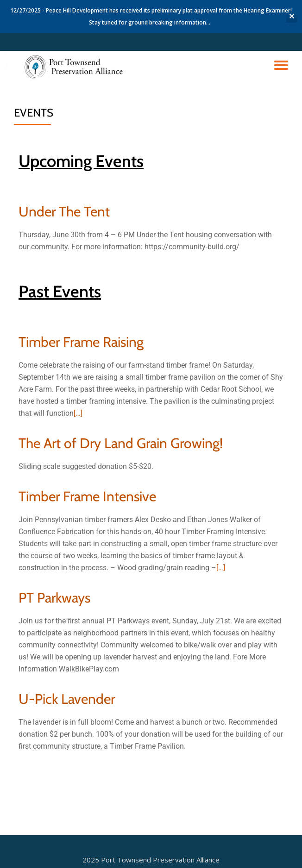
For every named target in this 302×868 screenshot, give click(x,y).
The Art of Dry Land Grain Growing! (121, 443)
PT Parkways (54, 598)
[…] (78, 413)
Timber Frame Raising (81, 342)
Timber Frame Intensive (87, 496)
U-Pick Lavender (67, 699)
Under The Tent (64, 212)
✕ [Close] (292, 16)
